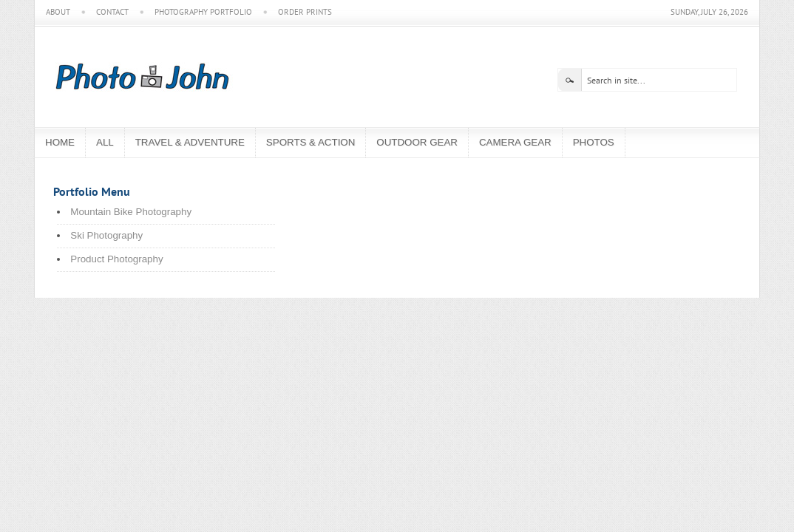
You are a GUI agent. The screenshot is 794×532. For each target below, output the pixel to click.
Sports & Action (311, 142)
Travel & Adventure (190, 142)
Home (60, 142)
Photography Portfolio (203, 12)
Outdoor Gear (417, 142)
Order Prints (305, 12)
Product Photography (116, 259)
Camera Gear (515, 142)
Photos (594, 142)
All (105, 142)
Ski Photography (106, 235)
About (58, 12)
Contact (112, 12)
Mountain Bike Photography (131, 212)
